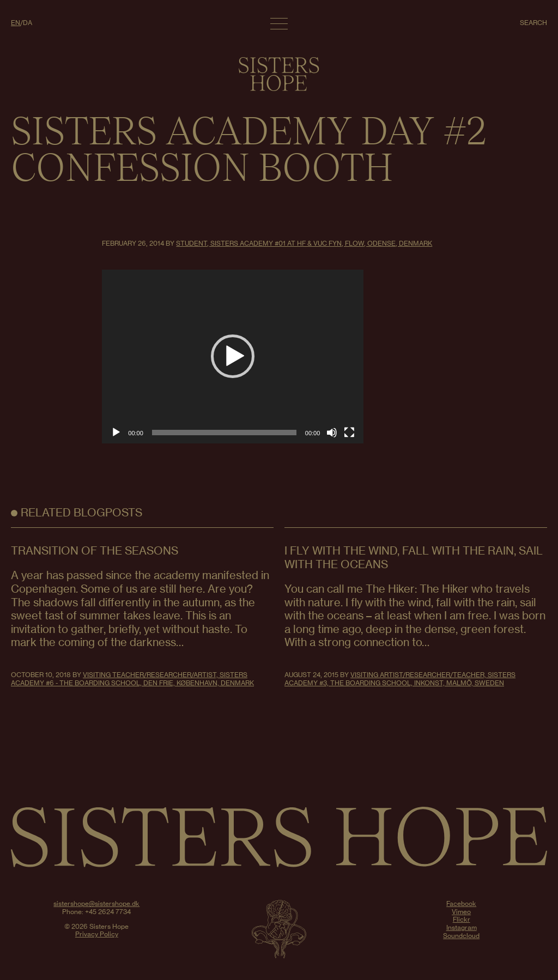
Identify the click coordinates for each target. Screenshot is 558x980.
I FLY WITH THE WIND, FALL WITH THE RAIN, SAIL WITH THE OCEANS (414, 557)
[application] (233, 357)
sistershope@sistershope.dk (96, 903)
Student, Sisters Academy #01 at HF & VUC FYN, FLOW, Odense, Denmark (304, 243)
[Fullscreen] (349, 433)
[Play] (116, 433)
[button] (233, 356)
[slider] (224, 433)
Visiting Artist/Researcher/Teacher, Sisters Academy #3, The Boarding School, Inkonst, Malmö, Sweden (400, 679)
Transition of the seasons (95, 550)
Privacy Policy (97, 934)
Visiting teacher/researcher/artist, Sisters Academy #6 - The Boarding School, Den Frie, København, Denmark (132, 679)
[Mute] (332, 433)
